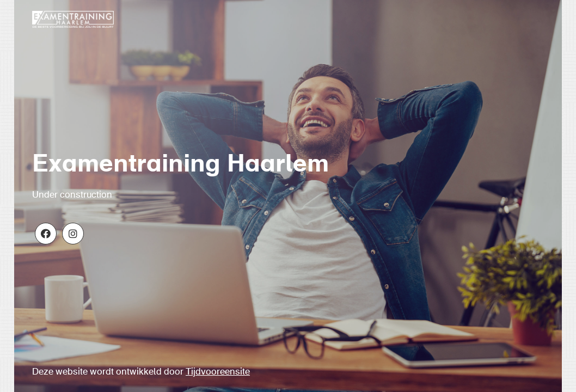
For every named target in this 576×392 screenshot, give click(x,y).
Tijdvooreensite (218, 372)
